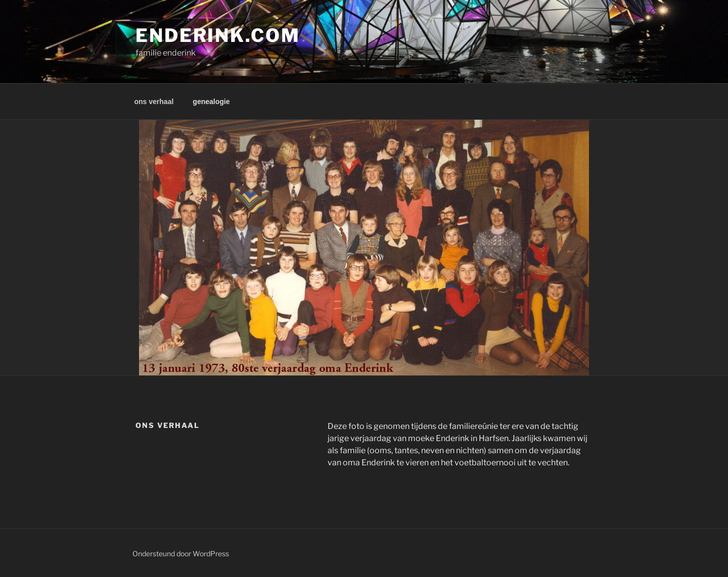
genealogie (211, 102)
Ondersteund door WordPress (181, 554)
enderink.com (218, 35)
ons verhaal (154, 102)
